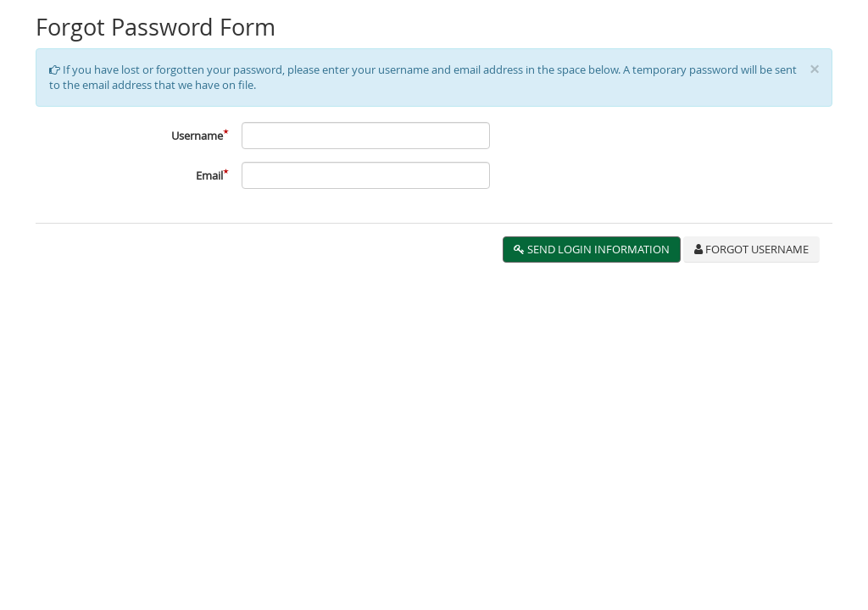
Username (197, 136)
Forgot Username (751, 249)
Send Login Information (592, 249)
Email (209, 175)
